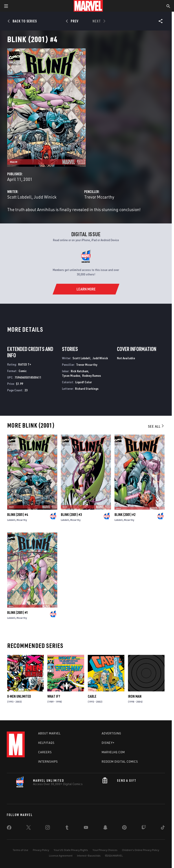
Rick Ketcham (79, 371)
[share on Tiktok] (163, 828)
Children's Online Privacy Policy (141, 850)
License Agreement (61, 856)
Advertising (111, 733)
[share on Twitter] (29, 828)
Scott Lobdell (19, 197)
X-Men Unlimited (19, 696)
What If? (54, 696)
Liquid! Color (84, 382)
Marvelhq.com (113, 752)
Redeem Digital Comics (120, 762)
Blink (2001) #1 (18, 613)
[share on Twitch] (144, 828)
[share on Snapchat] (105, 828)
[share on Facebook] (9, 829)
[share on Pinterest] (124, 828)
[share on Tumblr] (67, 828)
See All (156, 426)
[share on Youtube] (86, 828)
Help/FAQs (46, 743)
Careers (45, 752)
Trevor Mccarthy (99, 197)
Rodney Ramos (92, 376)
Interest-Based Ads (89, 856)
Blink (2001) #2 (125, 515)
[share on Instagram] (48, 828)
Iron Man (135, 696)
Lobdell (11, 520)
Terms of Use (20, 850)
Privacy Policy (41, 850)
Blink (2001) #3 (71, 515)
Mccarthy (22, 520)
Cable (92, 696)
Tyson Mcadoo (71, 376)
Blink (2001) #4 (18, 515)
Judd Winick (45, 197)
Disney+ (108, 743)
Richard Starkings (87, 389)
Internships (48, 762)
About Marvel (49, 733)
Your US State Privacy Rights (71, 850)
